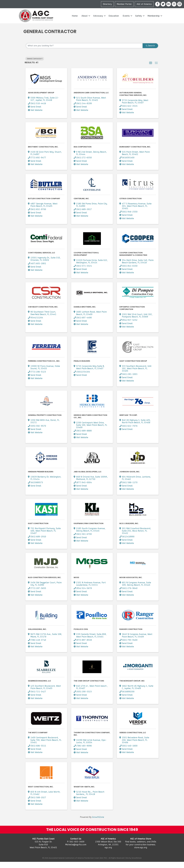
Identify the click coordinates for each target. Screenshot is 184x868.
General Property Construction (45, 421)
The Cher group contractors (89, 687)
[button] (151, 69)
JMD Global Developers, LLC (88, 478)
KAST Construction (38, 529)
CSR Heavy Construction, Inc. (43, 313)
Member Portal (124, 7)
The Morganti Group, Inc (132, 687)
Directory (107, 7)
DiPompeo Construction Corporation (132, 314)
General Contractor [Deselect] (35, 65)
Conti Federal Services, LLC (41, 259)
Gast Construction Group (133, 367)
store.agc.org (141, 854)
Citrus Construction (130, 205)
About (85, 22)
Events (126, 22)
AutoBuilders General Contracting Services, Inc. (133, 100)
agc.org (108, 854)
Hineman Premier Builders (41, 478)
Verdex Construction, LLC (133, 739)
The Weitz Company (38, 739)
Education (114, 22)
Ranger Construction (131, 635)
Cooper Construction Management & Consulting (133, 260)
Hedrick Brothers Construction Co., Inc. (90, 422)
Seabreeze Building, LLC (39, 687)
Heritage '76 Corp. (128, 421)
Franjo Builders (82, 367)
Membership (154, 22)
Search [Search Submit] (150, 52)
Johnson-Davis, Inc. (130, 478)
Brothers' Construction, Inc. (43, 153)
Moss (76, 584)
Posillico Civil (81, 635)
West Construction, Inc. (41, 793)
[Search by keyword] (84, 52)
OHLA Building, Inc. (37, 635)
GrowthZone (98, 823)
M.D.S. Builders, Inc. (129, 529)
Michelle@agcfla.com (76, 851)
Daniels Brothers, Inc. (85, 313)
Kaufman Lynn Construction (89, 529)
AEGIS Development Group (41, 99)
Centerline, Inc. (81, 205)
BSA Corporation (83, 153)
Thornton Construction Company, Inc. (92, 740)
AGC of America (144, 7)
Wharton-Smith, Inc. (84, 793)
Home (75, 22)
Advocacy (98, 22)
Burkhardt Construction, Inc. (135, 153)
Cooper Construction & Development (86, 260)
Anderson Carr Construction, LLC (91, 99)
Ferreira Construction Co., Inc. (44, 367)
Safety (139, 22)
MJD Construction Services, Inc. (45, 584)
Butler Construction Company (44, 205)
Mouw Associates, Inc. (131, 584)
